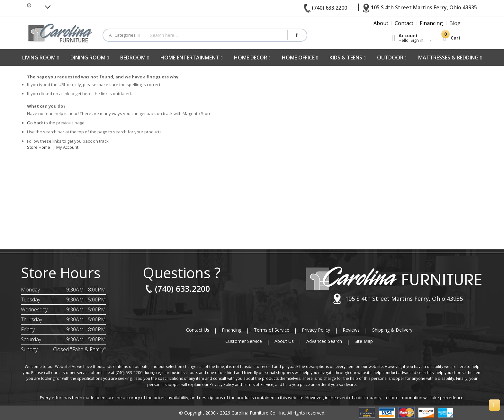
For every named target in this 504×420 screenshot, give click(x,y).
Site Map (364, 341)
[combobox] (216, 35)
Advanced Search (324, 341)
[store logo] (60, 33)
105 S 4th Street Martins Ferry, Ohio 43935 (398, 299)
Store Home (39, 147)
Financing (232, 330)
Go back (35, 123)
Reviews (351, 330)
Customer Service (244, 341)
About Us (284, 341)
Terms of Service (272, 330)
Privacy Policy (316, 330)
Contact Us (198, 330)
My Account (67, 147)
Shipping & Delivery (392, 330)
